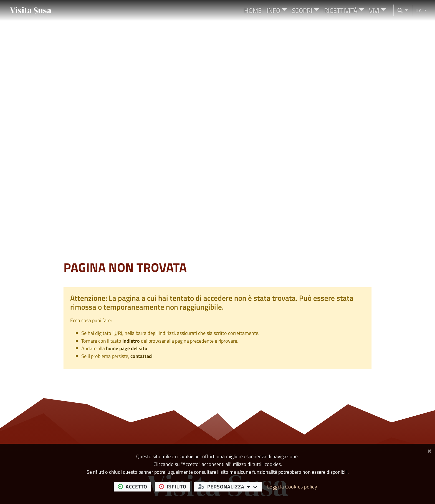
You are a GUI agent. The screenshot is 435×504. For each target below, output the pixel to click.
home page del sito (127, 348)
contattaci (141, 356)
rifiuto (175, 487)
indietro (131, 341)
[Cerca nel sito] (401, 10)
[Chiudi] (429, 450)
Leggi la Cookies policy (292, 487)
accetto (135, 487)
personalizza (230, 487)
